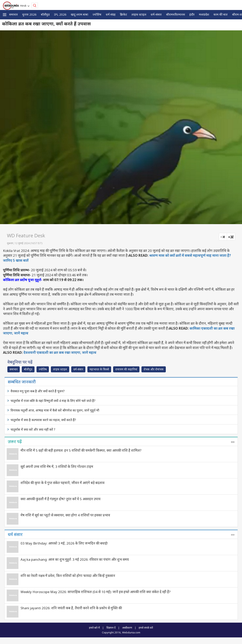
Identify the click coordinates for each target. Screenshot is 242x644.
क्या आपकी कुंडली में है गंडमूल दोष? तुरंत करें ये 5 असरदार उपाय (61, 499)
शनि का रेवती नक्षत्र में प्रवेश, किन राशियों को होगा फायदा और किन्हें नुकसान (68, 576)
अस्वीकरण (127, 628)
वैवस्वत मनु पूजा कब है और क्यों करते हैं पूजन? (38, 391)
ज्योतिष (97, 14)
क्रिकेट (123, 14)
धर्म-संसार (156, 14)
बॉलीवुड (45, 14)
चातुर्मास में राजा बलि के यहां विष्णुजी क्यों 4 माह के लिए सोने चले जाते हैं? (53, 401)
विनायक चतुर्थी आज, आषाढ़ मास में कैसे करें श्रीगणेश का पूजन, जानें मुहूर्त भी (55, 410)
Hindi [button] (24, 6)
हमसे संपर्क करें (146, 628)
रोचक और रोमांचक (154, 369)
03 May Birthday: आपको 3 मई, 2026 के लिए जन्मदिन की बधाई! (64, 543)
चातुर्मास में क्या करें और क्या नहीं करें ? (33, 429)
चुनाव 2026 (29, 14)
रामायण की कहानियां (126, 369)
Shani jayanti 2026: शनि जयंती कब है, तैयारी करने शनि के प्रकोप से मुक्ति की (71, 608)
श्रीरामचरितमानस (175, 14)
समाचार (13, 14)
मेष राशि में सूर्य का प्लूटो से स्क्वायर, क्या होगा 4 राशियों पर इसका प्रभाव (65, 515)
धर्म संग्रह (111, 14)
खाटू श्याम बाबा (80, 14)
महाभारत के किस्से (99, 369)
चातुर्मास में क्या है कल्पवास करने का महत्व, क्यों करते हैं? (43, 420)
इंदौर (192, 14)
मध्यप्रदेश (204, 14)
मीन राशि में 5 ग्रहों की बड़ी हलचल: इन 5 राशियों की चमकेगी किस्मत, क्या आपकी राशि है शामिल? (81, 450)
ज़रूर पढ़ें (15, 441)
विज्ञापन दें (111, 628)
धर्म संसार (15, 534)
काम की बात (221, 14)
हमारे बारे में (94, 628)
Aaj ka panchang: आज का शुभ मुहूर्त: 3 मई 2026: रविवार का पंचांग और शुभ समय (75, 559)
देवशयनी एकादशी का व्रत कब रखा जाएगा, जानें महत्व (60, 352)
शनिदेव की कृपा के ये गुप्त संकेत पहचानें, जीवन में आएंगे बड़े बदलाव (63, 483)
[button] (5, 15)
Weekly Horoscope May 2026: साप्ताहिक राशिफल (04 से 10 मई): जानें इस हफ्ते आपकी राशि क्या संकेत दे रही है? (96, 592)
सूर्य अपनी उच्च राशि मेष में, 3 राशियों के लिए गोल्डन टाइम (57, 467)
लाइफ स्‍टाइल (139, 14)
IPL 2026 (60, 14)
